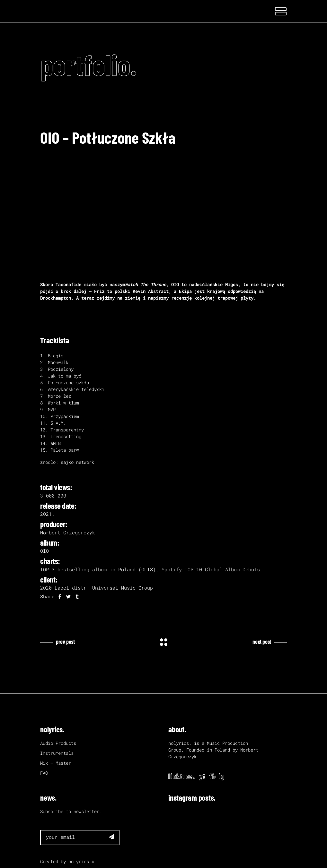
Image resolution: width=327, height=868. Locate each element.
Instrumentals (57, 753)
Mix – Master (56, 763)
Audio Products (58, 743)
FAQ (44, 773)
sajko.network (77, 462)
